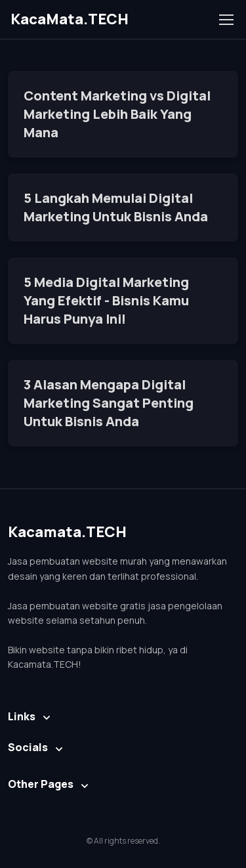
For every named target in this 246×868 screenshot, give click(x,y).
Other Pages (41, 784)
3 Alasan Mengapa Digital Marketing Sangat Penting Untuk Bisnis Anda (109, 403)
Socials (28, 747)
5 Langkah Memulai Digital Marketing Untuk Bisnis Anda (116, 207)
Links (22, 716)
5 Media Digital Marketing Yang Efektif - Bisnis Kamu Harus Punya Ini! (106, 300)
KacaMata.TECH (70, 19)
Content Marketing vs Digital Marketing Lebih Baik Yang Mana (117, 114)
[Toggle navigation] (226, 20)
